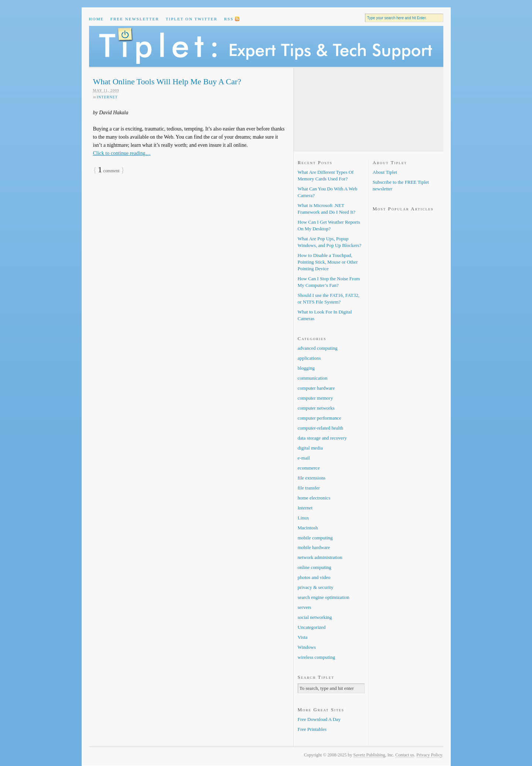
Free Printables (312, 729)
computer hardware (316, 388)
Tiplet (266, 46)
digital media (310, 448)
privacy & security (316, 587)
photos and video (314, 577)
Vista (303, 637)
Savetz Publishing (369, 755)
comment (109, 171)
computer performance (320, 418)
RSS (229, 19)
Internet (107, 97)
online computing (315, 567)
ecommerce (309, 468)
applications (309, 358)
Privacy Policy (429, 755)
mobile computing (315, 538)
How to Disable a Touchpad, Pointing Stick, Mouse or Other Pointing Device (328, 262)
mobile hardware (314, 547)
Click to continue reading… (122, 153)
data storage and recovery (322, 438)
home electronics (314, 498)
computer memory (316, 398)
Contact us (405, 755)
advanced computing (318, 348)
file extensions (312, 478)
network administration (320, 557)
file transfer (309, 488)
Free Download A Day (319, 719)
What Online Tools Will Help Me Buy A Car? (167, 82)
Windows (307, 647)
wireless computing (316, 657)
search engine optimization (324, 597)
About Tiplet (385, 172)
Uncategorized (312, 627)
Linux (303, 518)
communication (313, 378)
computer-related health (321, 428)
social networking (315, 617)
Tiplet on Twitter (192, 19)
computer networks (316, 408)
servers (305, 607)
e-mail (304, 458)
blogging (306, 368)
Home (96, 19)
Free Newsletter (135, 19)
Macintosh (308, 528)
